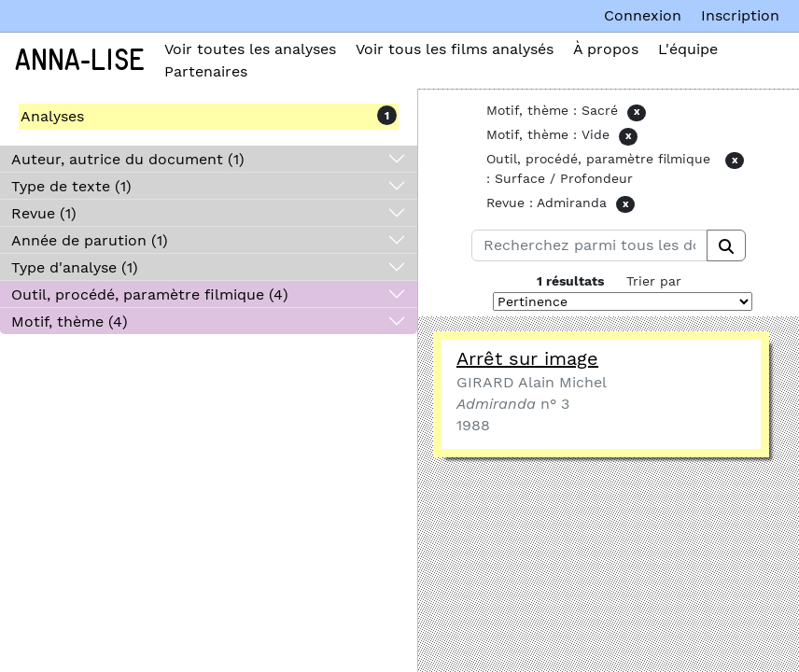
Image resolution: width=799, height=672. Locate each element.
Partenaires (206, 71)
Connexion (643, 15)
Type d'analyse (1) (75, 267)
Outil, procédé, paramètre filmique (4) (150, 294)
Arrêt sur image (527, 358)
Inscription (740, 15)
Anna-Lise (80, 61)
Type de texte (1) (71, 186)
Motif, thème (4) (70, 322)
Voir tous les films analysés (455, 49)
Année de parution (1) (90, 240)
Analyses (52, 116)
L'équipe (688, 49)
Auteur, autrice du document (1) (128, 159)
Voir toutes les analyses (250, 49)
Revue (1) (44, 213)
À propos (606, 49)
